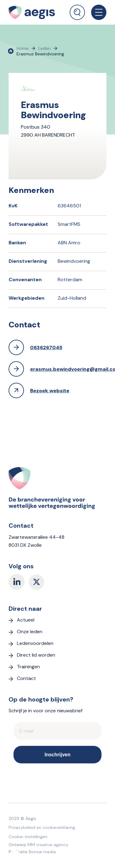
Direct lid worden (36, 655)
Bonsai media (42, 852)
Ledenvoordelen (35, 643)
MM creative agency (48, 845)
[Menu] (96, 12)
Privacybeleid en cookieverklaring (42, 827)
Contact (26, 678)
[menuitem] (77, 10)
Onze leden (30, 632)
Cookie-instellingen (28, 837)
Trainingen (28, 667)
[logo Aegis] (35, 12)
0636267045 (46, 348)
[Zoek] (77, 12)
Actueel (26, 620)
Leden (44, 48)
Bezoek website (50, 391)
